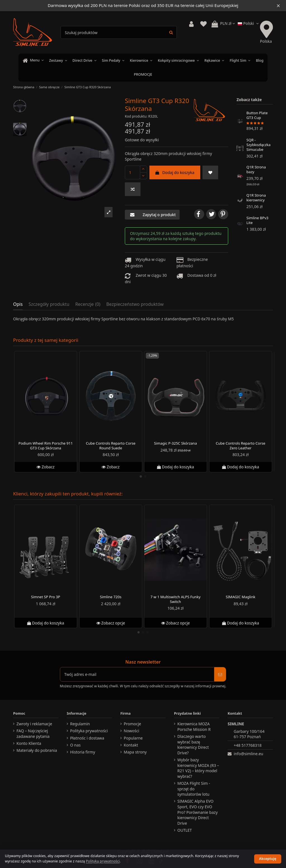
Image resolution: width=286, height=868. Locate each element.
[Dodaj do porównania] (133, 189)
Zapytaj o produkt (152, 215)
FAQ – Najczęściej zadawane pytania (33, 734)
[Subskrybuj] (220, 674)
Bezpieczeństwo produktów (135, 304)
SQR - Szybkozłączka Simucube (258, 145)
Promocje (132, 724)
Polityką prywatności (103, 861)
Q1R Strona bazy (256, 170)
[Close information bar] (278, 6)
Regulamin (80, 724)
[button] (109, 212)
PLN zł (227, 23)
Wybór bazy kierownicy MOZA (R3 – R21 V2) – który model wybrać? (198, 768)
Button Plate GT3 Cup (257, 115)
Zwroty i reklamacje (34, 724)
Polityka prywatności (89, 731)
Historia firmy (83, 752)
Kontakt (131, 745)
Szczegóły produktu (49, 304)
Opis (18, 304)
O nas (75, 745)
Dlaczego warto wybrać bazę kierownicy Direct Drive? (193, 745)
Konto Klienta (29, 743)
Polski (249, 23)
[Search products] (171, 32)
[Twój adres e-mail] (137, 674)
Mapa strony (135, 752)
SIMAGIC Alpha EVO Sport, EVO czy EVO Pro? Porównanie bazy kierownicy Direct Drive (197, 812)
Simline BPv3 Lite (257, 220)
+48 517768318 (248, 745)
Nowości (131, 731)
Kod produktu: (136, 116)
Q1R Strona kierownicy (256, 198)
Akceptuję (268, 859)
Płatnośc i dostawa (87, 738)
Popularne (133, 738)
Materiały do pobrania (37, 750)
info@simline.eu (249, 754)
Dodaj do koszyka (175, 172)
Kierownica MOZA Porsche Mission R (194, 727)
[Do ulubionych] (210, 172)
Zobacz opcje (110, 623)
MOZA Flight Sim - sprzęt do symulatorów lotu (194, 789)
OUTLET (185, 830)
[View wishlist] (204, 24)
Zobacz (46, 467)
